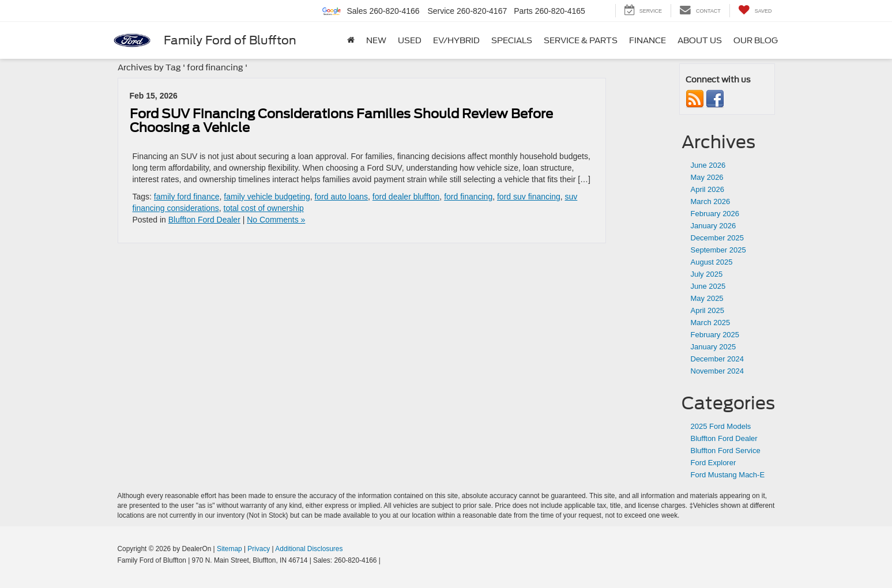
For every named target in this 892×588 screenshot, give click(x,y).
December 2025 (718, 238)
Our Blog (756, 40)
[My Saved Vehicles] (755, 11)
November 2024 (718, 371)
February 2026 (715, 214)
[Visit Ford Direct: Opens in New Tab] (385, 560)
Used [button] (410, 40)
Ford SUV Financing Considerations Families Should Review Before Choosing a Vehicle (341, 120)
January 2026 (714, 226)
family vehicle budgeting (267, 197)
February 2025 (715, 335)
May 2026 (707, 177)
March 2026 (711, 201)
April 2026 (708, 189)
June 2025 (708, 286)
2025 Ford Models (721, 426)
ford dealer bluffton (406, 197)
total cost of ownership (264, 208)
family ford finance (187, 197)
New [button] (376, 40)
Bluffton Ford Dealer (204, 220)
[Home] (351, 40)
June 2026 (708, 165)
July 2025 (707, 274)
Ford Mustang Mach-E (728, 475)
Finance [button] (648, 40)
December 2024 (718, 359)
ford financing (468, 197)
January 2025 (714, 347)
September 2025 (718, 250)
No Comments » (276, 220)
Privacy (259, 549)
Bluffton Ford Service (726, 451)
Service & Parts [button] (581, 40)
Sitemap (229, 549)
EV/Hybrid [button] (456, 40)
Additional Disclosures (309, 549)
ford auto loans (341, 197)
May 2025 (707, 298)
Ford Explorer (714, 463)
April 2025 (708, 310)
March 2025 (711, 323)
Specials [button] (512, 40)
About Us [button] (700, 40)
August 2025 (712, 262)
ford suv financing (529, 197)
